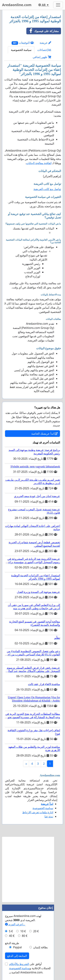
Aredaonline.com (17, 5)
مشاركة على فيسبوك (43, 31)
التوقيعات (23, 43)
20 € (36, 931)
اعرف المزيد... (15, 924)
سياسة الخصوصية (21, 50)
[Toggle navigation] (58, 5)
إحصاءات (44, 50)
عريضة (45, 43)
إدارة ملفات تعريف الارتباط (38, 812)
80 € (25, 936)
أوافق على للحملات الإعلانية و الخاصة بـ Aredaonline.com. (30, 968)
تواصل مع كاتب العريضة (47, 189)
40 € (12, 936)
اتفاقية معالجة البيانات (39, 163)
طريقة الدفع (12, 943)
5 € (11, 931)
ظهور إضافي (42, 57)
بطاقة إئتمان (40, 947)
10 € (23, 931)
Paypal (18, 947)
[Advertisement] (32, 869)
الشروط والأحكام (19, 964)
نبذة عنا (49, 816)
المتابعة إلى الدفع (17, 956)
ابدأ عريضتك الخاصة (45, 434)
